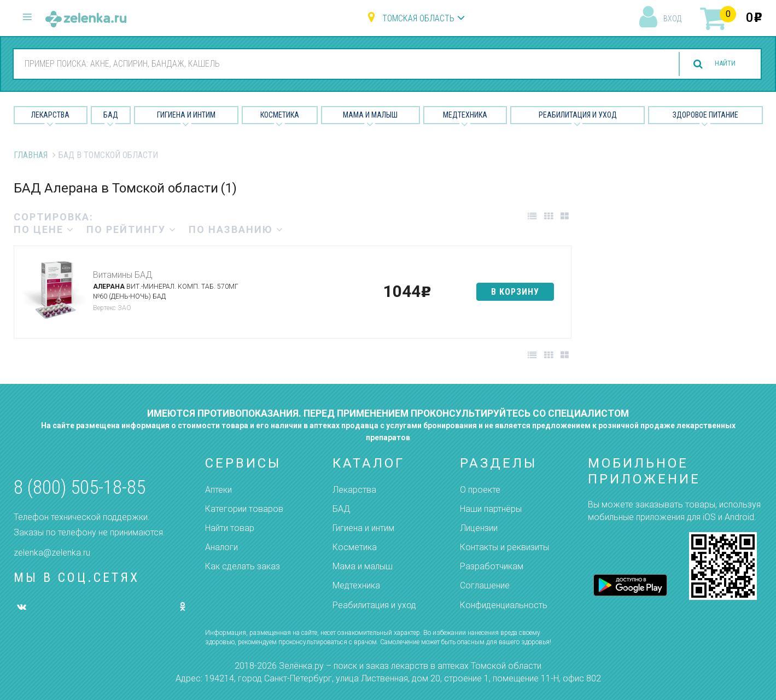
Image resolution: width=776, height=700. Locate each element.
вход (672, 19)
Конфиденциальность (504, 605)
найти (719, 64)
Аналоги (221, 547)
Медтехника (465, 115)
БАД (111, 115)
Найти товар (230, 528)
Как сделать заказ (243, 566)
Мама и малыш (370, 115)
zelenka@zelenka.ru (52, 553)
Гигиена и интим (363, 528)
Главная (31, 155)
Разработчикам (492, 566)
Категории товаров (244, 509)
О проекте (480, 490)
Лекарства (50, 115)
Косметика (280, 115)
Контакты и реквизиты (504, 547)
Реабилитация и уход (578, 115)
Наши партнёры (491, 509)
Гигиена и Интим (186, 115)
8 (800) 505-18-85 (80, 488)
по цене (44, 229)
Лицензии (479, 528)
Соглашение (485, 585)
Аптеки (218, 490)
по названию (236, 229)
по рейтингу (132, 229)
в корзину (515, 292)
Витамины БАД (122, 275)
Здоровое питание (705, 115)
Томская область (418, 18)
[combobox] (332, 63)
